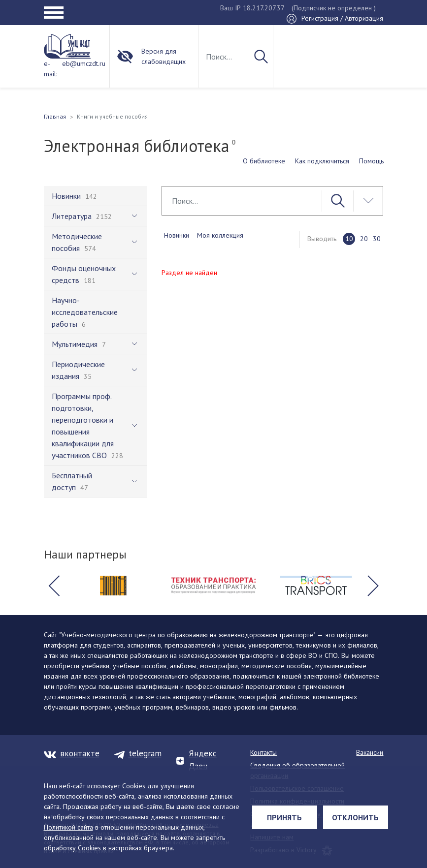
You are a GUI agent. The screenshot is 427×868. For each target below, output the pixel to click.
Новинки (177, 235)
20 (364, 239)
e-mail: (50, 69)
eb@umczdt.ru (84, 63)
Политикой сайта (68, 827)
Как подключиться (322, 161)
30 (377, 239)
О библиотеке (264, 161)
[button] (54, 586)
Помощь (371, 161)
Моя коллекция (220, 235)
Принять (284, 817)
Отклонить (355, 817)
